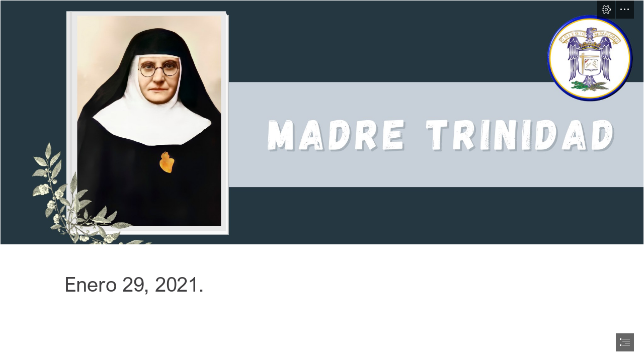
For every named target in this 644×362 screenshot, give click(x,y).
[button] (606, 10)
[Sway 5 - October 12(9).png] (322, 122)
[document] (322, 181)
